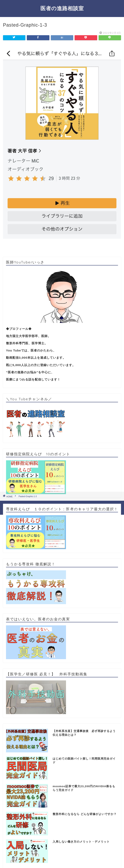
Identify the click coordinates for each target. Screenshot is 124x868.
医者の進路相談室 (62, 8)
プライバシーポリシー (54, 505)
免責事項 (76, 505)
